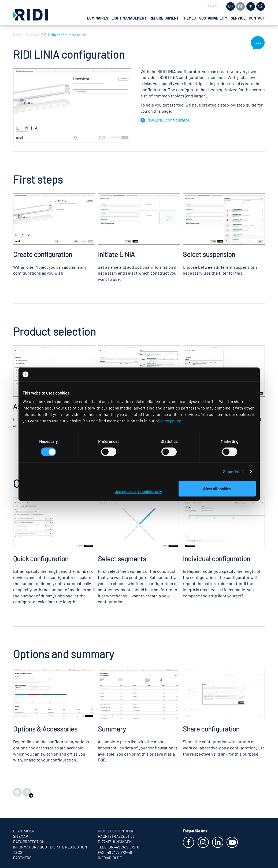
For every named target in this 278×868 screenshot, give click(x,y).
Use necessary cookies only (138, 491)
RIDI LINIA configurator (168, 120)
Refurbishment (164, 18)
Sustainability (213, 18)
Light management (129, 18)
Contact (257, 18)
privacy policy (168, 420)
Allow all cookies (217, 489)
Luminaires (98, 18)
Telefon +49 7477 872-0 (118, 847)
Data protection (29, 842)
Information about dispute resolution (50, 847)
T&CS (18, 852)
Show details (234, 472)
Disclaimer (24, 831)
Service (238, 18)
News (212, 5)
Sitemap (21, 836)
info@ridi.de (110, 858)
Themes (189, 18)
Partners (22, 858)
